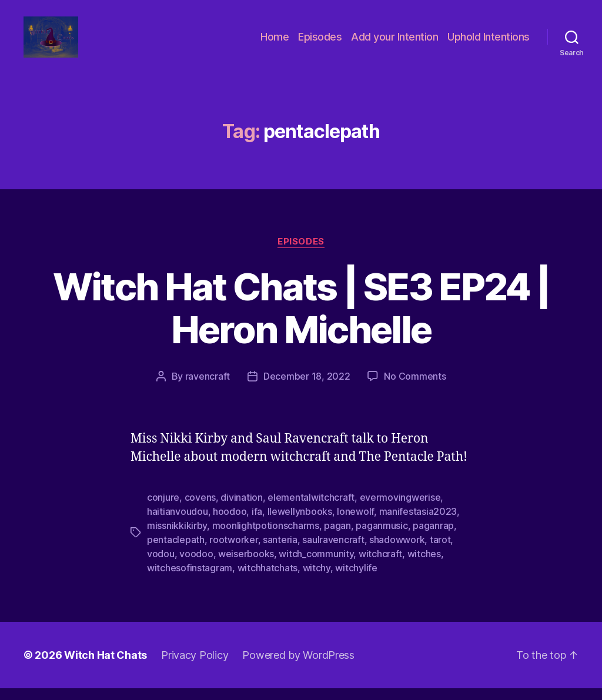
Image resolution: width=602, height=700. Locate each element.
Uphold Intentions (489, 43)
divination (241, 509)
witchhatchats (268, 580)
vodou (161, 565)
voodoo (196, 565)
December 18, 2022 (307, 388)
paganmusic (382, 537)
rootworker (233, 551)
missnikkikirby (177, 537)
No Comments (415, 388)
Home (275, 43)
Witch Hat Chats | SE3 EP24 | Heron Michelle (301, 320)
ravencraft (208, 388)
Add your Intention (394, 43)
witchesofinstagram (190, 580)
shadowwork (397, 551)
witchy (317, 580)
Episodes (320, 43)
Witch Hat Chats (106, 667)
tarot (440, 551)
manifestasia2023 (418, 523)
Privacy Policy (195, 667)
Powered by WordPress (298, 667)
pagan (337, 537)
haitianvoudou (178, 523)
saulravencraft (333, 551)
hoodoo (230, 523)
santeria (280, 551)
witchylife (356, 580)
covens (200, 509)
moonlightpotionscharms (266, 537)
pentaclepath (176, 551)
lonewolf (355, 523)
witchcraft (380, 565)
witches (424, 565)
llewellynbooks (300, 523)
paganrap (433, 537)
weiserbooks (246, 565)
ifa (257, 523)
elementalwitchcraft (311, 509)
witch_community (316, 565)
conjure (163, 509)
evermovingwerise (400, 509)
